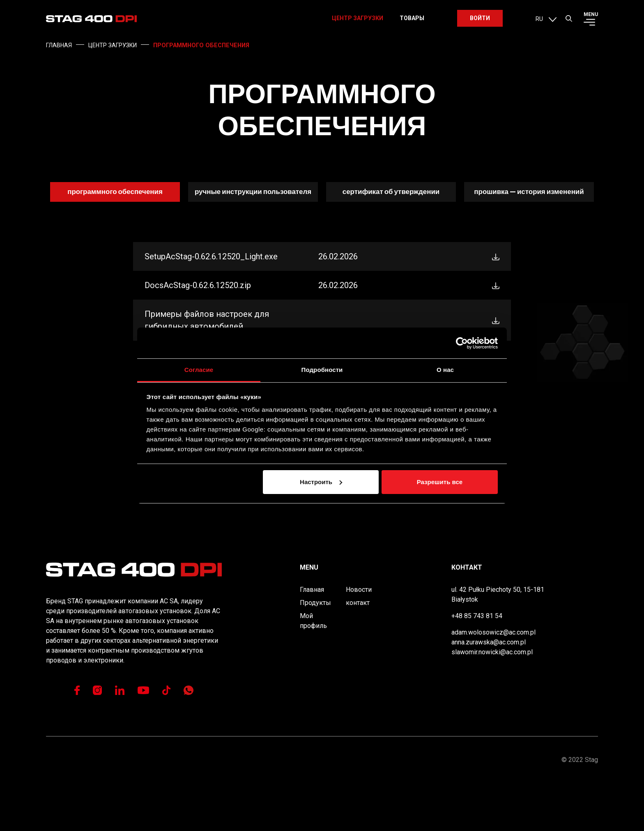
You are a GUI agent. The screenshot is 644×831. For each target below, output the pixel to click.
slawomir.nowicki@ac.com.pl (492, 700)
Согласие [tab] (199, 370)
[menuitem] (546, 23)
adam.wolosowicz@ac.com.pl (493, 680)
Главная (312, 638)
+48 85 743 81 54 (477, 664)
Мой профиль (313, 669)
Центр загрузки (358, 23)
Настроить (321, 482)
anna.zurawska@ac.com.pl (489, 690)
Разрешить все (440, 482)
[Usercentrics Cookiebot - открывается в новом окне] (462, 343)
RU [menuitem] (539, 23)
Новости (359, 638)
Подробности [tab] (322, 370)
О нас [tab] (445, 370)
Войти (480, 23)
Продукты (315, 651)
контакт (358, 651)
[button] (569, 23)
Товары (412, 23)
